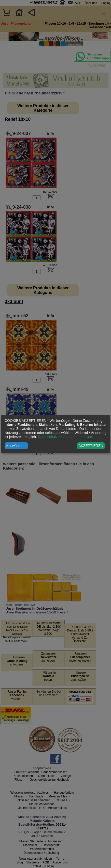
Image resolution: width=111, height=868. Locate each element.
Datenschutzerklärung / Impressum (66, 437)
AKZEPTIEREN (91, 446)
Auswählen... (16, 446)
